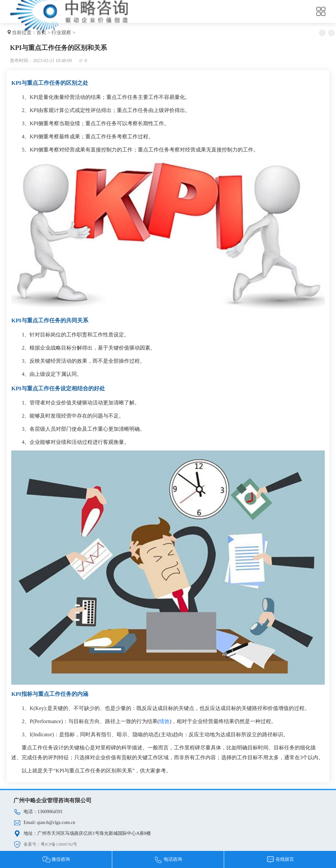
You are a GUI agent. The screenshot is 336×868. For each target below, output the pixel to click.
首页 (41, 33)
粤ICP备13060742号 (59, 844)
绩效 (164, 721)
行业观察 (61, 33)
